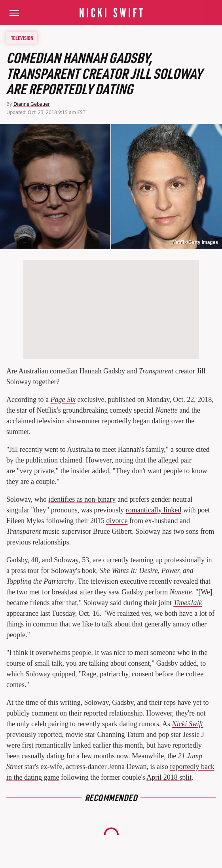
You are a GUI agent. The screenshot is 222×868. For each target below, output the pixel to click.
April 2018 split (169, 777)
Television (22, 38)
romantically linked (154, 510)
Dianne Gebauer (32, 104)
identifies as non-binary (82, 499)
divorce (117, 521)
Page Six (63, 400)
